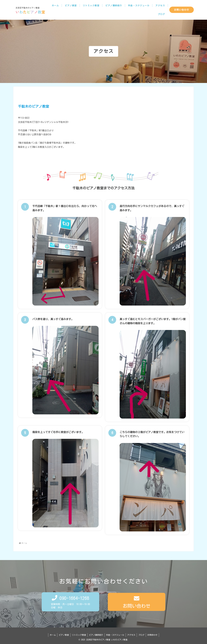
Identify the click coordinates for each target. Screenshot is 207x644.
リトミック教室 (79, 635)
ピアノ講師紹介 (96, 635)
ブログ (141, 635)
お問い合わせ (182, 10)
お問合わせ (152, 635)
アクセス (131, 635)
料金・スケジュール (115, 635)
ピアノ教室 (64, 635)
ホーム (53, 635)
